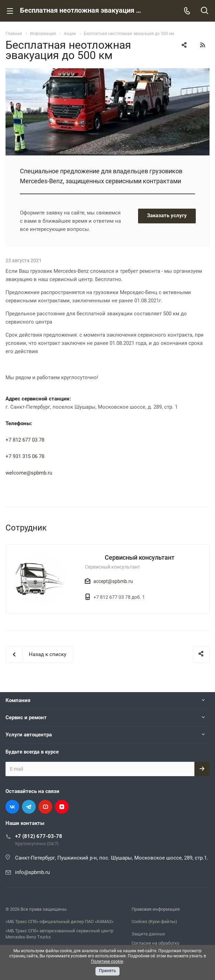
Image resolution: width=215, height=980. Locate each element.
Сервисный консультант (140, 557)
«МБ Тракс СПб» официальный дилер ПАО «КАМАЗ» (60, 921)
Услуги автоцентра (29, 735)
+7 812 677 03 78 (25, 440)
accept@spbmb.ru (113, 581)
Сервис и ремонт (26, 717)
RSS (203, 45)
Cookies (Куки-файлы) (154, 921)
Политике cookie (107, 961)
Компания (18, 700)
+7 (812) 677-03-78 (39, 836)
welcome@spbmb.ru (29, 473)
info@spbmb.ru (32, 872)
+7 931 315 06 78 (25, 456)
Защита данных (148, 934)
